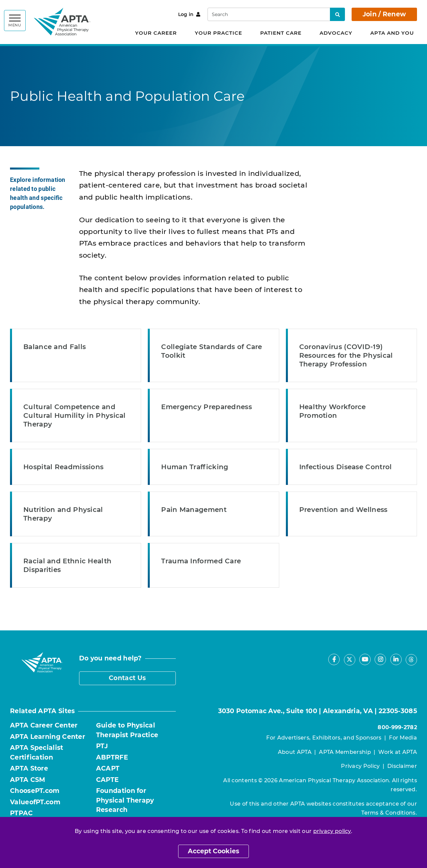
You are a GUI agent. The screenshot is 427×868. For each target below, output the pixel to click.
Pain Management (194, 510)
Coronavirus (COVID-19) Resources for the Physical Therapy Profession (346, 355)
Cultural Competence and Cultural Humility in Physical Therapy (75, 415)
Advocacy (336, 33)
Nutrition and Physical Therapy (63, 514)
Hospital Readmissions (63, 467)
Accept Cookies (213, 851)
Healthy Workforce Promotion (333, 411)
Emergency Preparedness (206, 407)
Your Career (156, 33)
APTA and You (392, 33)
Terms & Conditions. (389, 813)
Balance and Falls (55, 347)
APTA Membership (345, 752)
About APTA (295, 752)
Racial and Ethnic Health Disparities (67, 565)
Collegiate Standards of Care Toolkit (211, 351)
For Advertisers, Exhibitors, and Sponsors (324, 738)
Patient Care (281, 33)
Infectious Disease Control (346, 467)
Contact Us (127, 678)
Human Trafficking (195, 467)
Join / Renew (384, 14)
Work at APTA (398, 752)
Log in (189, 14)
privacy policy (332, 831)
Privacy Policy (360, 766)
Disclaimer (402, 766)
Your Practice (219, 33)
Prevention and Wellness (343, 510)
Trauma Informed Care (201, 561)
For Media (403, 738)
